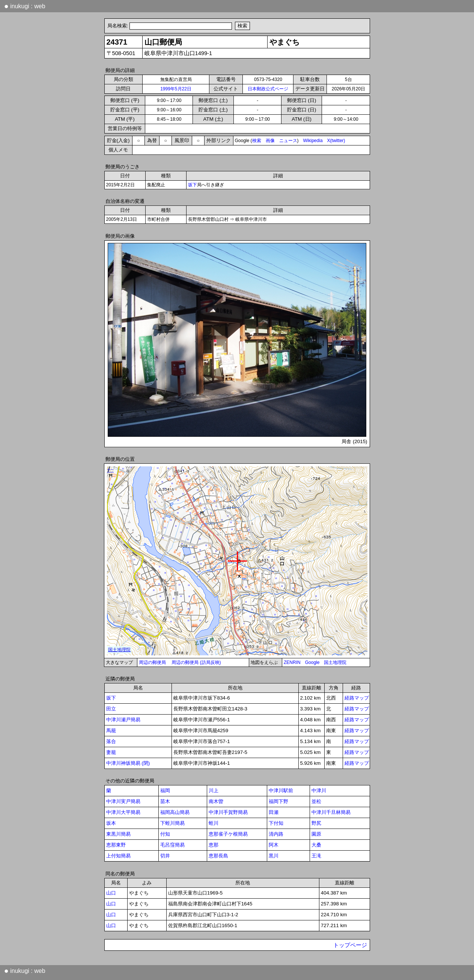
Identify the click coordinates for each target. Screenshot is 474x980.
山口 (111, 893)
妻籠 (111, 752)
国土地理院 (335, 662)
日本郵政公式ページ (268, 89)
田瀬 (274, 812)
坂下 (193, 185)
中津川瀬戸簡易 (123, 720)
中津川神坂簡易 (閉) (128, 763)
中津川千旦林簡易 (331, 812)
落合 (111, 741)
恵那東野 (116, 845)
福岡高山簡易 (175, 812)
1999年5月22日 (176, 89)
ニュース (288, 141)
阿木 (274, 845)
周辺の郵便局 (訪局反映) (196, 662)
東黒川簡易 (118, 834)
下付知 (276, 823)
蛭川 (214, 823)
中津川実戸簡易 (123, 801)
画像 (270, 141)
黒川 (274, 856)
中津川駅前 (281, 790)
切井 (165, 856)
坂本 (111, 823)
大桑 (316, 845)
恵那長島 (218, 856)
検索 (257, 141)
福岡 (165, 790)
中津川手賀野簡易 (228, 812)
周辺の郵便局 (152, 662)
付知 (165, 834)
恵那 (214, 845)
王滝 (316, 856)
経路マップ (357, 698)
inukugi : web (25, 6)
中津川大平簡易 (123, 812)
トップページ (350, 945)
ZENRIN (292, 662)
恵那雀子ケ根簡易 (228, 834)
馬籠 (111, 731)
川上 (214, 790)
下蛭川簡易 (172, 823)
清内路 (276, 834)
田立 (111, 709)
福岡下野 (278, 801)
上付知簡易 (118, 856)
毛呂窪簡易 (172, 845)
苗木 (165, 801)
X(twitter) (336, 141)
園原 (316, 834)
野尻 (316, 823)
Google (312, 662)
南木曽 (216, 801)
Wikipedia (313, 141)
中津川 (319, 790)
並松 (316, 801)
